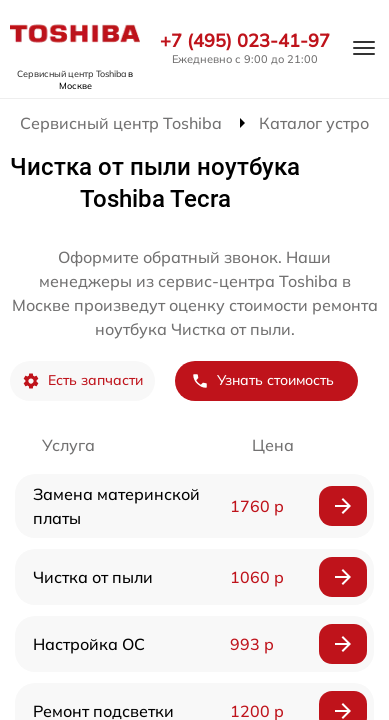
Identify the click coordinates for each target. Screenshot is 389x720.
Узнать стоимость (262, 380)
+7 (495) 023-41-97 (245, 41)
